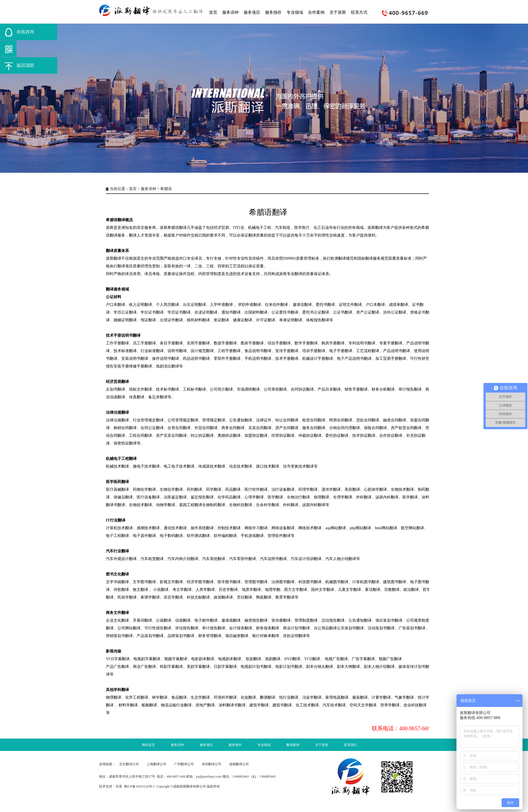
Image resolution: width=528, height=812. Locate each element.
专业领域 (264, 745)
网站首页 (148, 745)
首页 (133, 189)
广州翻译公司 (184, 764)
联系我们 (351, 745)
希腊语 (166, 189)
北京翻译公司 (129, 764)
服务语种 (148, 189)
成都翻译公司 (239, 764)
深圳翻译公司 (211, 764)
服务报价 (235, 745)
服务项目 (206, 745)
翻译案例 (293, 745)
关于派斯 (322, 745)
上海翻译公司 (156, 764)
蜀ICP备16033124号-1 (139, 786)
